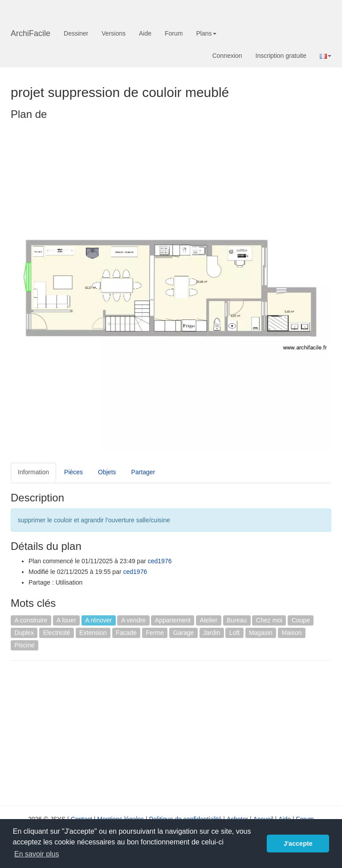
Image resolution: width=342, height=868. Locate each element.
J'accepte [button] (298, 844)
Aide (145, 33)
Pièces (73, 472)
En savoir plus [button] (37, 854)
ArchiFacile (31, 33)
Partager (143, 472)
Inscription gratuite (281, 56)
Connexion (227, 56)
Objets (107, 472)
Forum (174, 33)
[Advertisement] (85, 732)
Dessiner (76, 33)
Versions (114, 33)
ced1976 (160, 561)
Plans (206, 33)
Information (33, 472)
